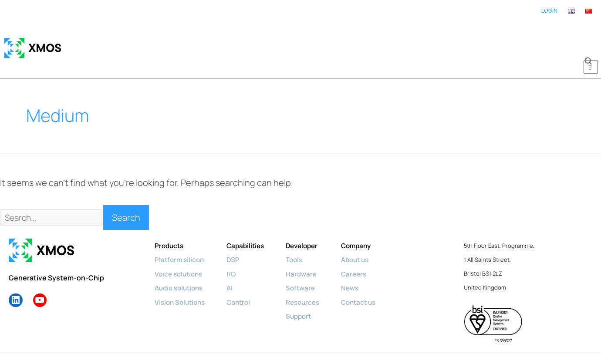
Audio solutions (181, 261)
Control (243, 275)
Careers (364, 247)
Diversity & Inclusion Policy (218, 341)
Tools (301, 233)
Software (308, 261)
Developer (310, 219)
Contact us (369, 275)
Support (306, 289)
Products (170, 219)
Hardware (308, 247)
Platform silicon (181, 233)
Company (366, 219)
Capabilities (250, 219)
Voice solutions (180, 247)
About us (365, 233)
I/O (235, 247)
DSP (237, 233)
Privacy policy (156, 341)
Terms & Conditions (288, 341)
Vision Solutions (182, 275)
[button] (588, 35)
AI (234, 261)
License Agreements (350, 341)
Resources (310, 275)
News (360, 261)
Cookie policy (111, 341)
